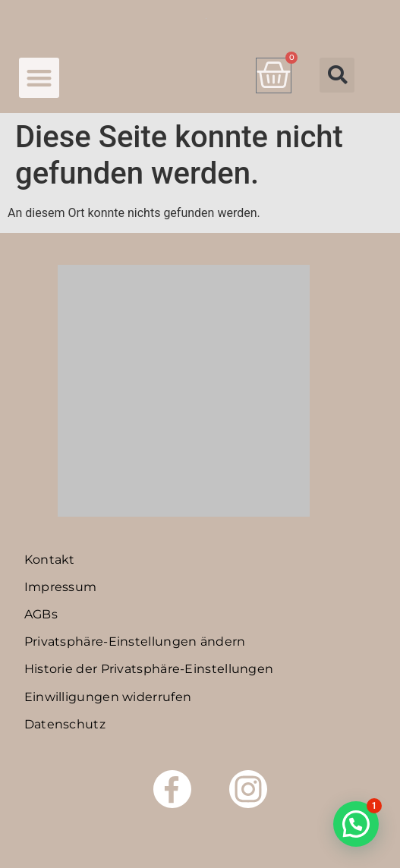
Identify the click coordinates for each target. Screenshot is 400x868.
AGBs (41, 614)
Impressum (61, 587)
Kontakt (50, 560)
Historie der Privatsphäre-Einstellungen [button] (149, 669)
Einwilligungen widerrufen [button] (108, 697)
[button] (39, 78)
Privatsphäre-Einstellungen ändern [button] (135, 642)
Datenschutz (65, 724)
